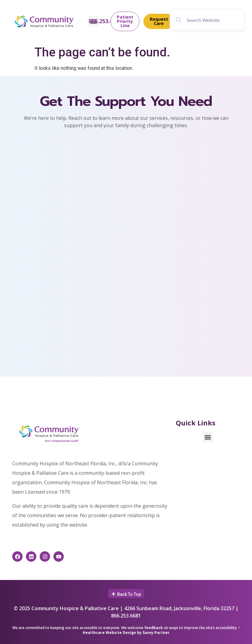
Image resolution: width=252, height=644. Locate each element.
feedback (154, 628)
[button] (208, 437)
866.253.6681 (105, 21)
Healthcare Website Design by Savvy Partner (126, 633)
